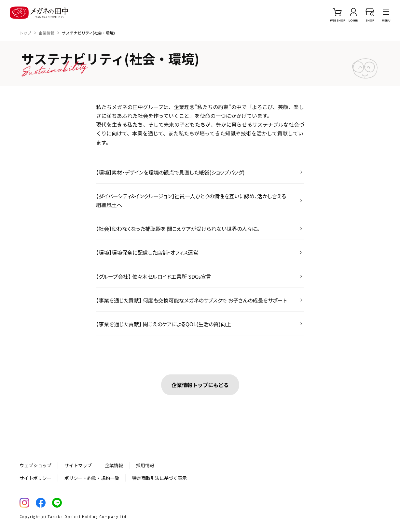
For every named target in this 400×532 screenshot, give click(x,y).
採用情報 (145, 465)
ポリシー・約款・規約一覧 (92, 478)
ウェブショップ (35, 465)
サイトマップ (78, 465)
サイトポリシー (35, 478)
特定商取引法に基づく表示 (159, 478)
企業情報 (114, 465)
